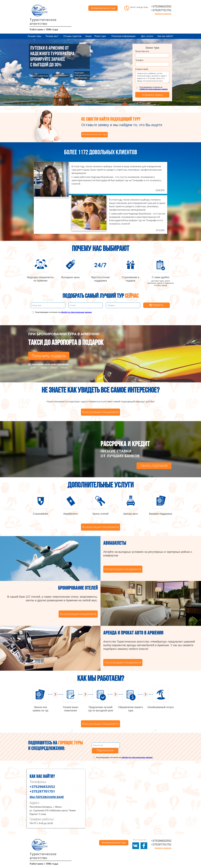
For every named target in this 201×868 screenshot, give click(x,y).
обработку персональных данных (154, 89)
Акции (88, 36)
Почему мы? (52, 36)
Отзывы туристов (72, 36)
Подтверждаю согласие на (154, 88)
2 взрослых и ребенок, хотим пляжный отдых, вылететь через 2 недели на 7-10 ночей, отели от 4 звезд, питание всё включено (152, 77)
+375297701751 (161, 10)
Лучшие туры (34, 36)
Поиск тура (100, 36)
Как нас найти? (165, 36)
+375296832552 (161, 6)
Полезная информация (123, 36)
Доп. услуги (147, 36)
